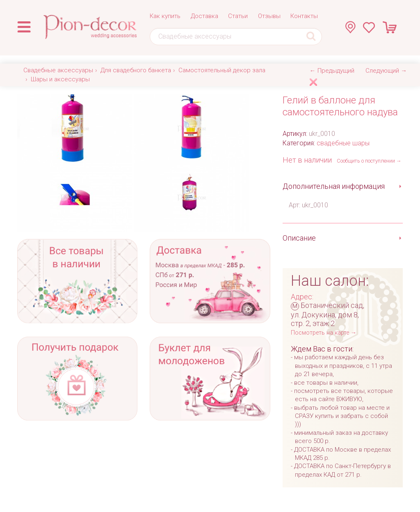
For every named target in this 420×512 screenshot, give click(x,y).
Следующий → (386, 71)
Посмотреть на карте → (324, 333)
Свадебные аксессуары (58, 70)
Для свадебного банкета (136, 70)
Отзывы (269, 16)
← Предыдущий (332, 71)
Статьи (238, 16)
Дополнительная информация (334, 186)
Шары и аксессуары (60, 79)
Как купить (165, 16)
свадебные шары (343, 143)
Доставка (204, 16)
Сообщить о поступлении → (369, 161)
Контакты (304, 16)
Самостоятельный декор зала (222, 70)
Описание (299, 238)
